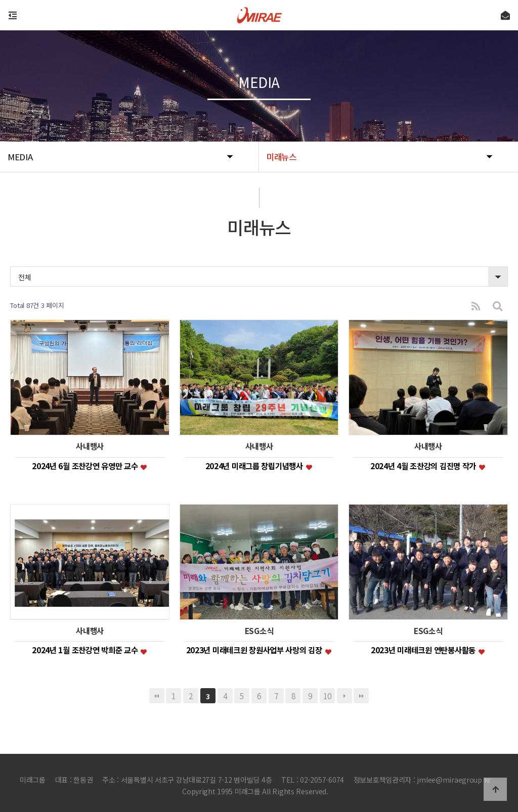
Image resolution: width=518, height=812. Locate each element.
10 (327, 696)
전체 (25, 277)
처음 (157, 696)
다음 (344, 696)
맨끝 (361, 696)
